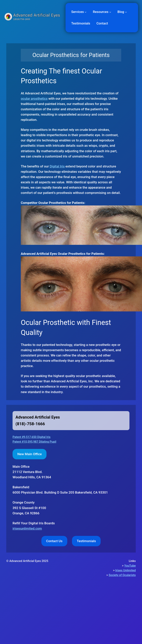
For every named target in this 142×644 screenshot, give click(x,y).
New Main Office (30, 454)
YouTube (130, 566)
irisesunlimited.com (27, 528)
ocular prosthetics (34, 99)
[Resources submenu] (110, 12)
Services (77, 12)
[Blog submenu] (126, 12)
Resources (101, 12)
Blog (121, 12)
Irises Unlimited (126, 570)
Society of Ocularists (122, 575)
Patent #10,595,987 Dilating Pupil (34, 442)
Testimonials (86, 541)
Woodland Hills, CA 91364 (32, 472)
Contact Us (54, 541)
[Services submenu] (86, 12)
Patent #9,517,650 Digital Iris (31, 437)
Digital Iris (57, 166)
